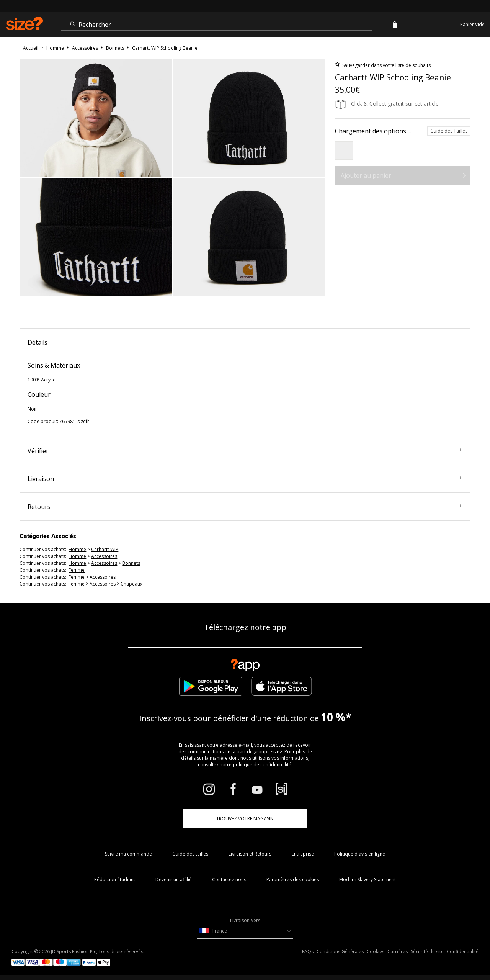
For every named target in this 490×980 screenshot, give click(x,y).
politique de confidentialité (262, 765)
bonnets (131, 563)
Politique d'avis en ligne (360, 854)
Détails (244, 342)
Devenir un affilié (174, 879)
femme (77, 570)
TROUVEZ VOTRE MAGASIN (245, 819)
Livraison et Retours (250, 854)
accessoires (104, 556)
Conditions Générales (340, 951)
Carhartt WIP (105, 549)
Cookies (376, 951)
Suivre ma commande (128, 854)
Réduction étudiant (115, 879)
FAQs (308, 951)
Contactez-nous (229, 879)
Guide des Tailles (449, 131)
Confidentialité (463, 951)
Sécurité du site (427, 951)
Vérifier (244, 451)
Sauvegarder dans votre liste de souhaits (386, 65)
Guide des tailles (190, 854)
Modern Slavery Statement (367, 879)
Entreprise (303, 854)
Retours (244, 507)
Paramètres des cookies (293, 879)
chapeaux (131, 584)
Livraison (244, 479)
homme (77, 549)
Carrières (398, 951)
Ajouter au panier (366, 175)
